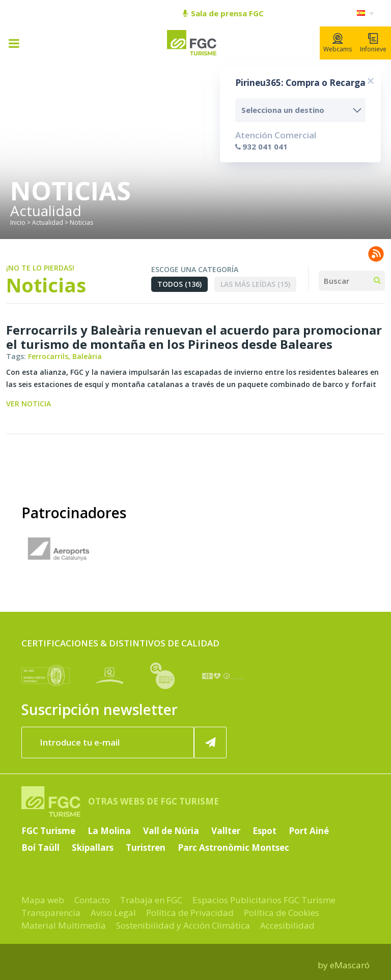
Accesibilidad (287, 925)
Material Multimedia (64, 925)
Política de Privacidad (190, 913)
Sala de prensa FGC (223, 13)
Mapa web (43, 900)
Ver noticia (29, 404)
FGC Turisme (48, 831)
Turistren (146, 848)
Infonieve (373, 43)
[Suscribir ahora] (210, 743)
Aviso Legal (113, 913)
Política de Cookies (282, 913)
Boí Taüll (40, 848)
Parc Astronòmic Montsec (233, 848)
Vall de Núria (171, 831)
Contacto (92, 900)
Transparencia (51, 913)
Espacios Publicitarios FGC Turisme (264, 900)
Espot (264, 831)
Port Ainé (309, 831)
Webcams (338, 43)
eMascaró (350, 965)
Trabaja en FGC (151, 900)
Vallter (226, 831)
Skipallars (93, 848)
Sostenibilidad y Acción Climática (183, 925)
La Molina (109, 831)
